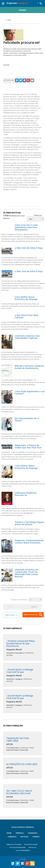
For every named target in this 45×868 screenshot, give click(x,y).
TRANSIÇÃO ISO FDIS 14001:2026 (18, 739)
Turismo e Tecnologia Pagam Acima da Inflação (29, 523)
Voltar (8, 20)
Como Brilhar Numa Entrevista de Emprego (26, 298)
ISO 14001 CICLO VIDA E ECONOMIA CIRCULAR (19, 792)
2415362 (22, 648)
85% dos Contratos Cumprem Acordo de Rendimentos (29, 367)
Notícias (24, 837)
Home (9, 833)
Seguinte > (34, 607)
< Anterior (11, 607)
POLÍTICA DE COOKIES (31, 844)
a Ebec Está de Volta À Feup (29, 248)
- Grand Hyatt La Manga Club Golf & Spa (20, 671)
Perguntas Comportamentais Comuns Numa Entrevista (29, 541)
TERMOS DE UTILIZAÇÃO (14, 844)
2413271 (22, 701)
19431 (22, 769)
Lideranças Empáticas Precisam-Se (26, 494)
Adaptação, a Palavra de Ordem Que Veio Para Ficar (28, 446)
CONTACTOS (32, 847)
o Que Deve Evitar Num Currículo (26, 316)
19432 (22, 744)
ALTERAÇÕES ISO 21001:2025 (22, 764)
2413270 (22, 675)
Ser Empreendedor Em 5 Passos (27, 419)
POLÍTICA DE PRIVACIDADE (18, 847)
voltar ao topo (11, 615)
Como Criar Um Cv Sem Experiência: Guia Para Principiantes (26, 227)
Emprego (20, 833)
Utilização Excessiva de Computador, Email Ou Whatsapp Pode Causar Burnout (26, 573)
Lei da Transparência (23, 850)
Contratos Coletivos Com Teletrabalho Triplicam (27, 337)
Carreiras (12, 837)
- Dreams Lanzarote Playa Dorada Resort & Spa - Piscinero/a (21, 643)
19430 (22, 797)
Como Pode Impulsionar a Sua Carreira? (30, 393)
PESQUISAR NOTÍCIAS (33, 615)
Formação (33, 833)
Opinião (36, 837)
